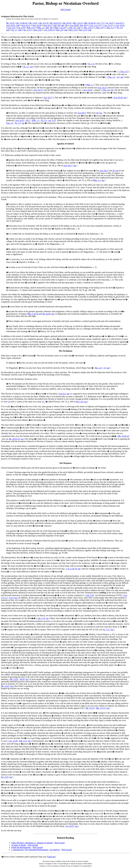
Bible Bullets (88, 864)
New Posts (66, 861)
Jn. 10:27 (110, 23)
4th (63, 25)
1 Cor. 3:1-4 (107, 25)
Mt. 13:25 (10, 23)
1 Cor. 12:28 (119, 25)
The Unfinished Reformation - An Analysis (42, 850)
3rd (59, 25)
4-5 (118, 77)
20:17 (28, 120)
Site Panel (46, 861)
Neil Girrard (66, 10)
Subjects (49, 864)
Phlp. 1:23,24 (60, 28)
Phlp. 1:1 (41, 28)
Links (69, 866)
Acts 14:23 (11, 25)
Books (74, 861)
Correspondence (86, 866)
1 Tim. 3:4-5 (87, 28)
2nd (18, 25)
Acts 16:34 (37, 25)
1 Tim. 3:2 (72, 28)
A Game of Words (19, 845)
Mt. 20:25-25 (55, 23)
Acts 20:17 (48, 25)
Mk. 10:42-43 (90, 23)
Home (53, 861)
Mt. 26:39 (67, 23)
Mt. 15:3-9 (44, 23)
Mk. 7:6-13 (78, 23)
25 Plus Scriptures (54, 866)
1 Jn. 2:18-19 (49, 30)
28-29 (22, 679)
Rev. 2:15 (83, 30)
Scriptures (43, 866)
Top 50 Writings (64, 864)
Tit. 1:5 (120, 28)
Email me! (51, 857)
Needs (63, 866)
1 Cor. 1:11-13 (94, 25)
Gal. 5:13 (12, 28)
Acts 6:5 (119, 23)
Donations (76, 866)
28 (97, 113)
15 (104, 368)
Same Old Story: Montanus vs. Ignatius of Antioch (32, 843)
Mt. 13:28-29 (22, 23)
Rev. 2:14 (73, 30)
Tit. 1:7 (14, 30)
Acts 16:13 (26, 25)
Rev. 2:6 (60, 30)
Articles (86, 861)
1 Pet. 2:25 (37, 30)
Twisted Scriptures (76, 864)
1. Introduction (17, 850)
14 (9, 402)
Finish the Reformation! (21, 847)
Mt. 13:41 (33, 23)
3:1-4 (11, 598)
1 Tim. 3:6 (99, 28)
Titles (55, 864)
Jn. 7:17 (101, 23)
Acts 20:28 (74, 25)
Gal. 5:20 (21, 28)
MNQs (59, 861)
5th (66, 25)
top (31, 67)
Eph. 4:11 (31, 28)
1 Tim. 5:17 (110, 28)
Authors (42, 864)
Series (80, 861)
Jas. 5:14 (27, 30)
